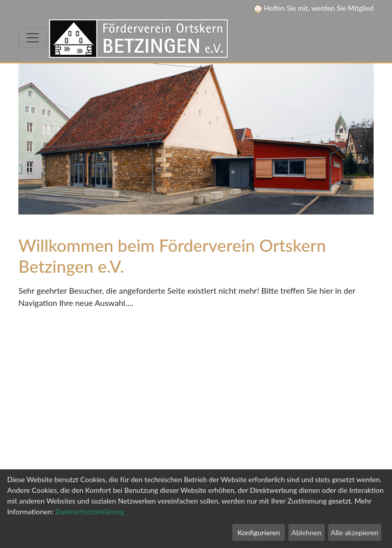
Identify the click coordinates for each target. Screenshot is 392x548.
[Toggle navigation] (33, 38)
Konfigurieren (259, 532)
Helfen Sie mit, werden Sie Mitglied (314, 8)
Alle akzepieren (354, 532)
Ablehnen (307, 532)
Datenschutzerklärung (90, 511)
